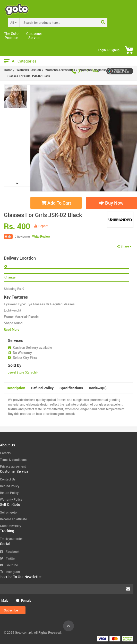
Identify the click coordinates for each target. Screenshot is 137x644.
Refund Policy (42, 388)
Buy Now (111, 203)
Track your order (11, 539)
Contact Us (8, 479)
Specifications (71, 388)
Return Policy (9, 493)
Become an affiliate (13, 519)
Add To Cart (56, 203)
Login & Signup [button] (109, 50)
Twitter (8, 558)
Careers (5, 453)
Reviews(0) (98, 388)
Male (5, 600)
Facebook (10, 552)
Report (41, 226)
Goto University (11, 526)
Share (124, 246)
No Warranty (22, 353)
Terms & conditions (13, 460)
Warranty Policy (11, 499)
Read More (11, 329)
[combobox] (69, 22)
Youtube (9, 565)
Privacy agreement (13, 466)
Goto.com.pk (24, 632)
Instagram (10, 572)
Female (26, 600)
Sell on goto (8, 512)
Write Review (41, 236)
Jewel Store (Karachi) (23, 372)
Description (16, 388)
